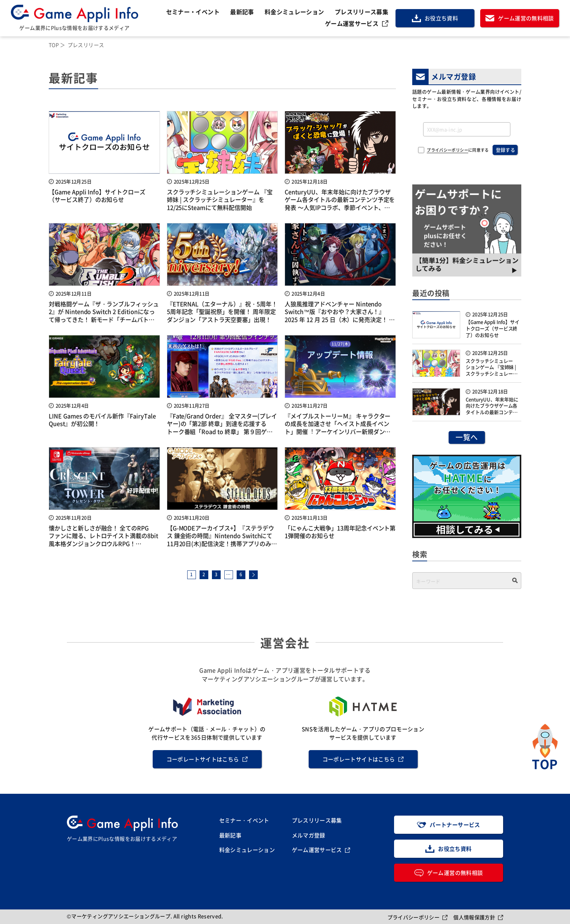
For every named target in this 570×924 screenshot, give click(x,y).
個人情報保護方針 (474, 917)
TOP (54, 45)
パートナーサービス (455, 825)
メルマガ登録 (309, 835)
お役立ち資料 (441, 18)
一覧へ (467, 437)
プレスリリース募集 (362, 12)
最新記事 (242, 12)
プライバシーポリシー (447, 150)
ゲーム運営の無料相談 (526, 18)
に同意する (458, 150)
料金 (247, 850)
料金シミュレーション (294, 12)
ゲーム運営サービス (352, 23)
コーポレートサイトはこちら (203, 759)
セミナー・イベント (193, 12)
